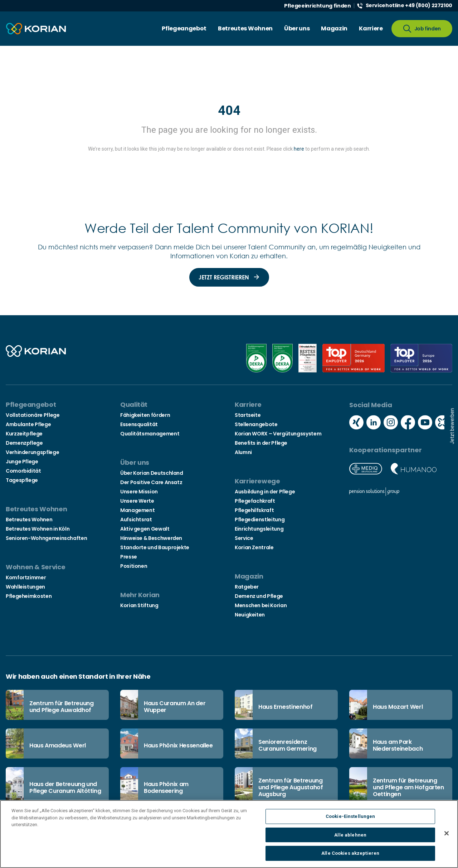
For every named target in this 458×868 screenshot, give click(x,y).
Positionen (134, 566)
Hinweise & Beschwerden (151, 538)
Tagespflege (22, 480)
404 (229, 111)
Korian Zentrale (254, 547)
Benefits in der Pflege (261, 443)
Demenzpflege (24, 443)
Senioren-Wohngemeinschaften (46, 538)
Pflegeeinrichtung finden (317, 6)
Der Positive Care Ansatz (151, 482)
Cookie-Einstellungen (350, 821)
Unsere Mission (139, 492)
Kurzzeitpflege (24, 434)
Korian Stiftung (139, 605)
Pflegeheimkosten (29, 596)
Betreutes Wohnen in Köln (38, 529)
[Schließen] (447, 838)
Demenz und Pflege (259, 596)
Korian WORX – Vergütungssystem (278, 434)
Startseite (248, 415)
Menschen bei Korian (261, 605)
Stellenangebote (256, 424)
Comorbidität (23, 471)
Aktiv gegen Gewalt (145, 529)
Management (137, 510)
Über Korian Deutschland (152, 473)
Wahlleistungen (25, 587)
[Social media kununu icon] (442, 423)
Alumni (243, 452)
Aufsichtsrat (136, 520)
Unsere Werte (137, 501)
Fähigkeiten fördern (145, 415)
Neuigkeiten (250, 615)
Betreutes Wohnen (29, 520)
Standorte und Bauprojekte (155, 547)
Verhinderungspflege (32, 452)
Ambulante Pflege (28, 424)
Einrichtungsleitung (259, 529)
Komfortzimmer (26, 577)
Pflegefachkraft (255, 501)
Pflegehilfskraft (254, 510)
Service (244, 538)
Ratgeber (247, 587)
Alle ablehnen (350, 840)
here (299, 149)
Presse (129, 557)
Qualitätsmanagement (150, 434)
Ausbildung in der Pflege (265, 492)
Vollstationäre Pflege (33, 415)
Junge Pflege (22, 462)
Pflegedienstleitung (260, 520)
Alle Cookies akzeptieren (350, 858)
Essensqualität (139, 424)
